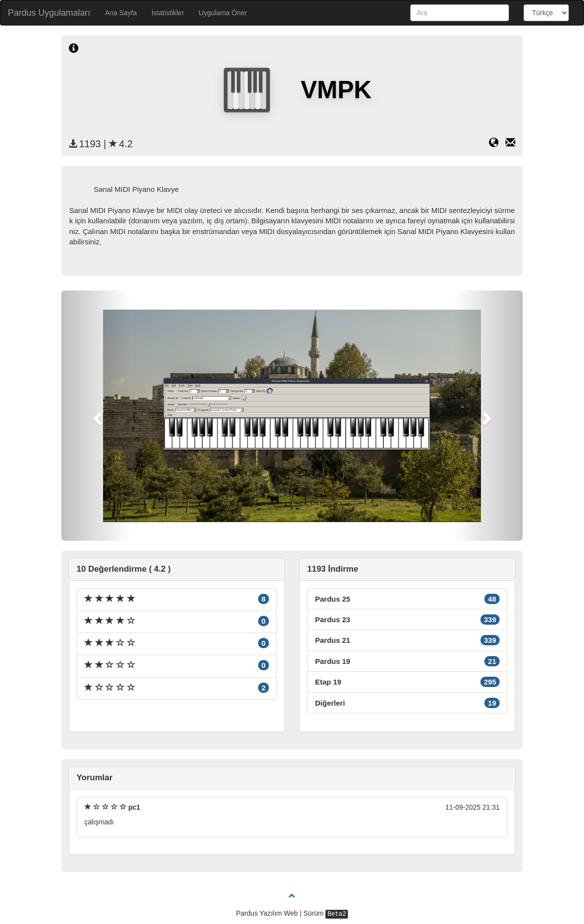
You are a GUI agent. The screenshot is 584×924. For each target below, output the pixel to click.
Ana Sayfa (121, 13)
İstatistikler (168, 13)
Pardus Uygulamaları (49, 13)
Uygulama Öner (223, 13)
